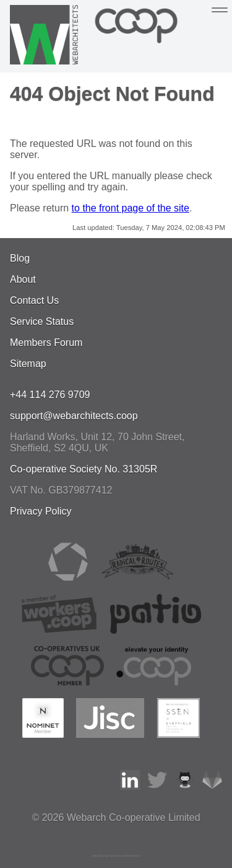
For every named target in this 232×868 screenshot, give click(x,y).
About (23, 279)
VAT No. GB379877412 (61, 490)
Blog (20, 258)
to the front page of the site (131, 208)
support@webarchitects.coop (74, 416)
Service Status (42, 321)
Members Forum (46, 343)
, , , (97, 442)
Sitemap (28, 364)
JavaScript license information (116, 856)
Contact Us (34, 300)
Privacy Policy (41, 511)
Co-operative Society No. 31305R (84, 469)
